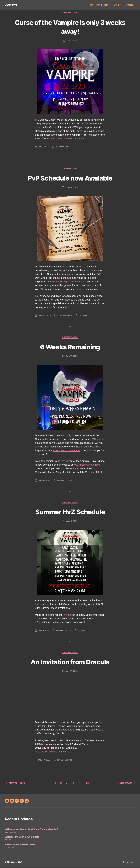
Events (117, 5)
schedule (85, 316)
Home (92, 5)
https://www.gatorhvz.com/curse (68, 139)
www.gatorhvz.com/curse (67, 451)
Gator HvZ (12, 5)
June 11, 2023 (72, 357)
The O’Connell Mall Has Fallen (20, 845)
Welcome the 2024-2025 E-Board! (23, 837)
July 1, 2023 (72, 41)
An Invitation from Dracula (70, 662)
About (99, 5)
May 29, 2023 (72, 672)
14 (88, 783)
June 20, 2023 (72, 188)
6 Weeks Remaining (70, 347)
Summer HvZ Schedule (70, 512)
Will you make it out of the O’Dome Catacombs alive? (32, 830)
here (66, 615)
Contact (129, 5)
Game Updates (70, 13)
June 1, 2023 (72, 522)
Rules (107, 5)
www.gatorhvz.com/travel (88, 465)
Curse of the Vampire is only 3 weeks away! (70, 27)
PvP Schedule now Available (70, 178)
